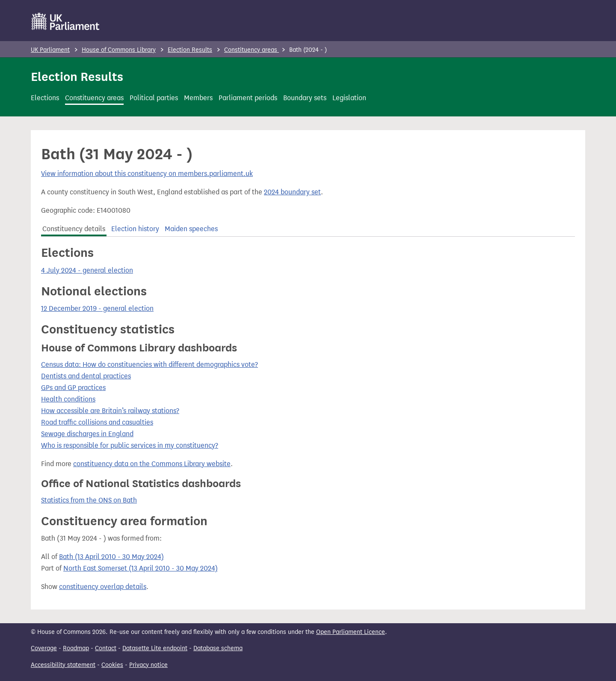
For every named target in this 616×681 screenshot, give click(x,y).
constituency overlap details (103, 587)
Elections (45, 98)
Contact (106, 648)
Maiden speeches (191, 229)
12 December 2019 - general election (97, 308)
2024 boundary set (292, 192)
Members (198, 98)
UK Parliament (50, 50)
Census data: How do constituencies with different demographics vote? (150, 364)
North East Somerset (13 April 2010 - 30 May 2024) (141, 568)
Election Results (190, 50)
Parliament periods (248, 98)
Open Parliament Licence (351, 632)
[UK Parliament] (66, 21)
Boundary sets (305, 98)
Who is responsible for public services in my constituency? (130, 445)
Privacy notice (148, 665)
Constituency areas (252, 50)
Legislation (349, 98)
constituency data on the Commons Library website (152, 464)
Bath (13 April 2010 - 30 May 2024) (111, 557)
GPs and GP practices (73, 388)
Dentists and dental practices (86, 376)
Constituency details (74, 229)
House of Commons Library (119, 50)
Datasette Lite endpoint (155, 648)
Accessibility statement (63, 665)
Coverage (44, 648)
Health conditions (68, 399)
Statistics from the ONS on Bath (89, 500)
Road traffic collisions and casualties (97, 422)
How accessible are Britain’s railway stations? (110, 411)
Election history (135, 229)
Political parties (154, 98)
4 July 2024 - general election (87, 270)
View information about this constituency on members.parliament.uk (147, 174)
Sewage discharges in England (87, 434)
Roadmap (76, 648)
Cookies (112, 665)
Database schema (218, 648)
